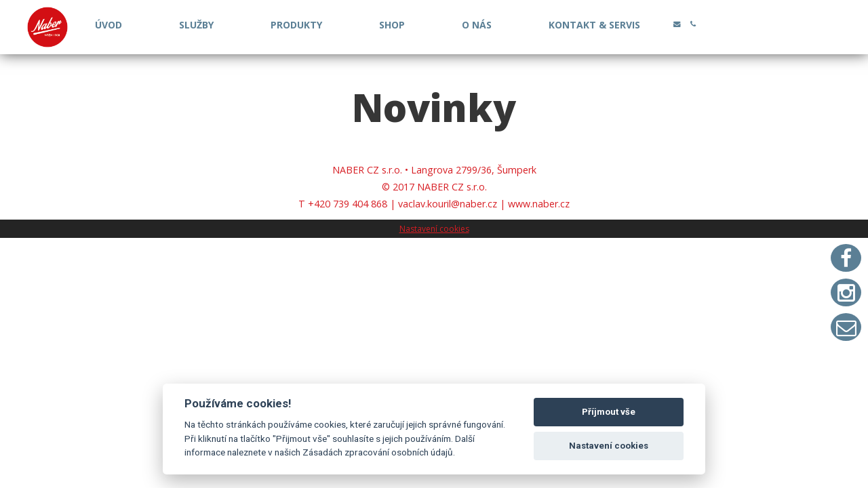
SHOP (392, 25)
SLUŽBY (196, 25)
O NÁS (477, 25)
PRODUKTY (296, 25)
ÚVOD (108, 25)
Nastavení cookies (434, 229)
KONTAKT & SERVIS (594, 25)
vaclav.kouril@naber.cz (448, 204)
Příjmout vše (609, 412)
